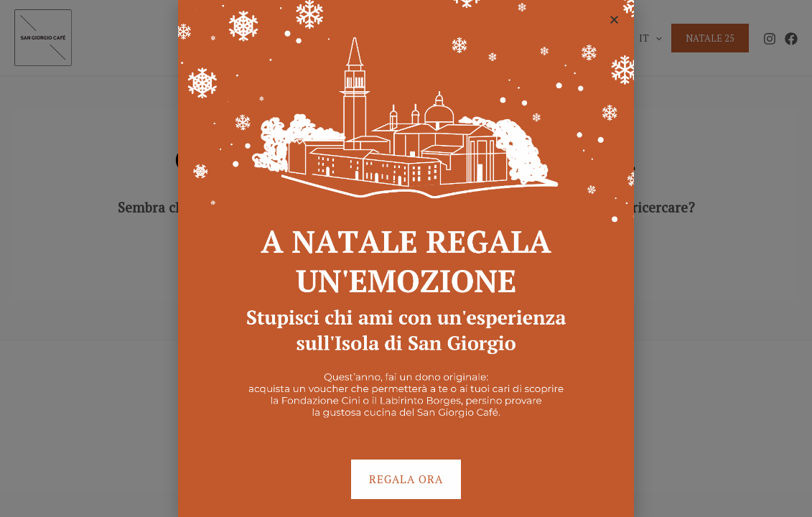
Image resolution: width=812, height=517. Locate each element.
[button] (614, 20)
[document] (406, 258)
